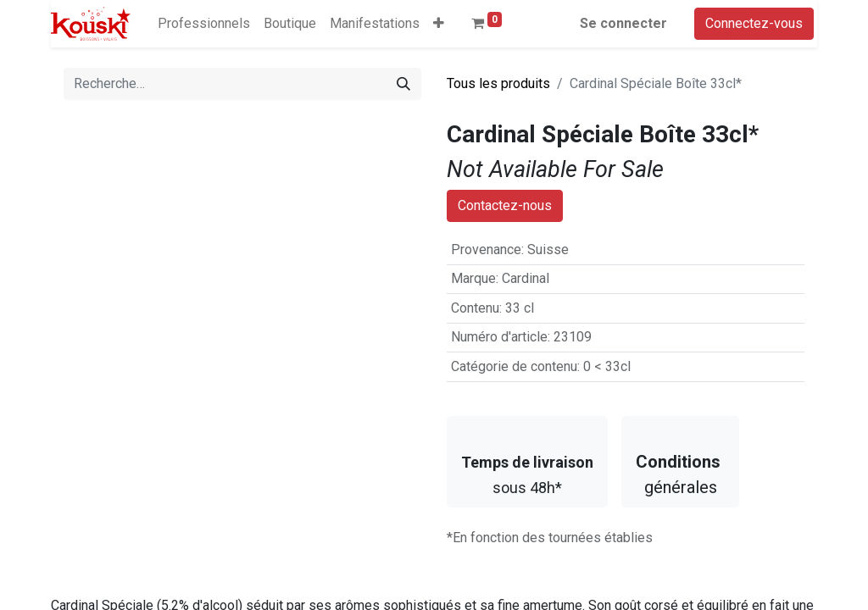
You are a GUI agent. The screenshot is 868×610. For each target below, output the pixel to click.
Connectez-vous (754, 23)
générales (680, 507)
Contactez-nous (505, 238)
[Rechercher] (403, 84)
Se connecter (623, 23)
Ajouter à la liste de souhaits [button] (542, 205)
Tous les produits (498, 83)
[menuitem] (204, 24)
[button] (439, 24)
